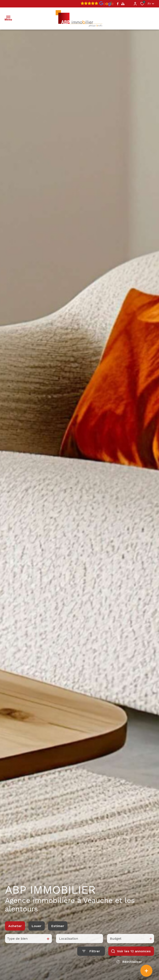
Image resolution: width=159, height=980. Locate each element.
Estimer (58, 938)
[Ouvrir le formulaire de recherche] (91, 963)
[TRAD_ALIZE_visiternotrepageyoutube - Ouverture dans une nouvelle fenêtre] (123, 4)
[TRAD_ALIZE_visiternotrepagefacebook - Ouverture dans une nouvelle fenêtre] (118, 4)
